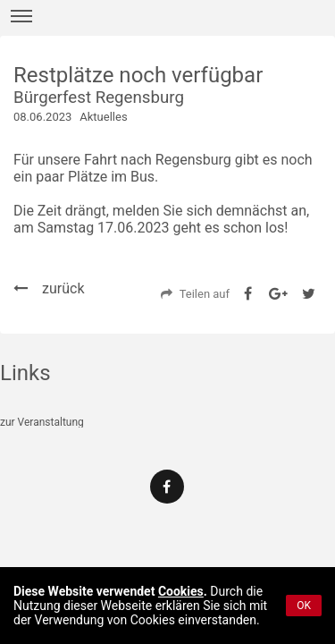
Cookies (181, 591)
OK (304, 606)
